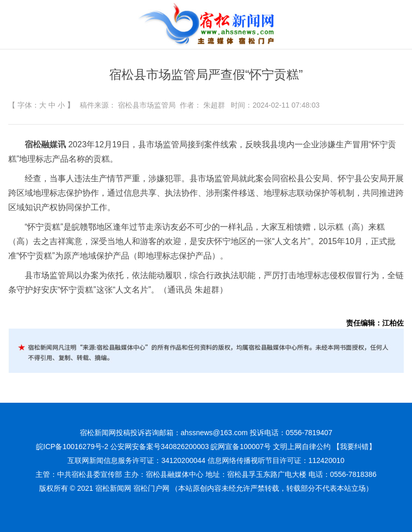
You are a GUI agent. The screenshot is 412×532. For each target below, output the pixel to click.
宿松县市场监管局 (147, 105)
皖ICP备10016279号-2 (72, 447)
